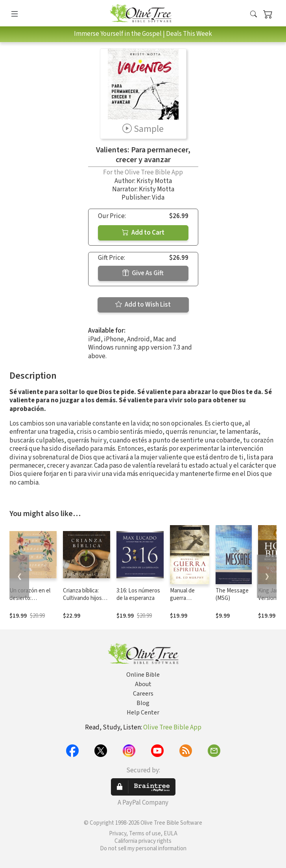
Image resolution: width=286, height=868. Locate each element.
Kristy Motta (154, 181)
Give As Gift (143, 273)
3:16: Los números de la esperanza (138, 594)
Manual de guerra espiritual (182, 598)
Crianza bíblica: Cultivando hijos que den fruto (82, 598)
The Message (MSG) (232, 594)
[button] (254, 15)
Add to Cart (143, 233)
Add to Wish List (143, 305)
